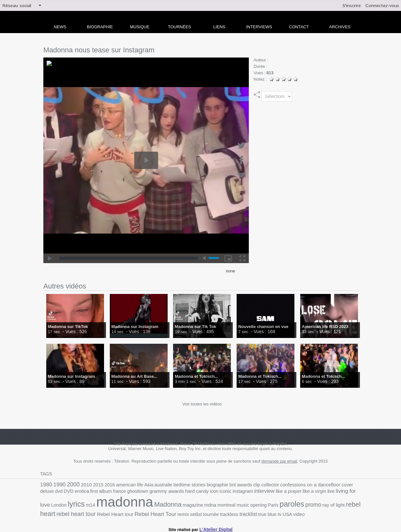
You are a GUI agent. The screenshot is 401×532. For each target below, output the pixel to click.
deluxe (336, 485)
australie (154, 485)
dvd (347, 485)
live (276, 492)
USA (203, 513)
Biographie (100, 27)
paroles (221, 504)
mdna (145, 505)
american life (123, 485)
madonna (66, 502)
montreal (160, 505)
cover (323, 485)
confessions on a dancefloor (289, 484)
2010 (83, 484)
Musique (140, 27)
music (175, 505)
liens (219, 27)
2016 (105, 485)
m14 (347, 492)
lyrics (334, 491)
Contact (299, 27)
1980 (46, 484)
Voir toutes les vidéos (202, 404)
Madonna (106, 505)
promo (240, 505)
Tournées (179, 27)
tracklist (166, 512)
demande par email (279, 461)
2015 (94, 485)
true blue (184, 513)
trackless (149, 513)
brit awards (225, 485)
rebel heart (285, 505)
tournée (132, 513)
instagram (195, 492)
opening (190, 505)
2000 (71, 484)
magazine (129, 505)
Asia (141, 485)
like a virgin (261, 492)
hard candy (153, 492)
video (213, 513)
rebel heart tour (318, 505)
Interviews (259, 27)
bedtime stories (178, 485)
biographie (204, 485)
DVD (356, 485)
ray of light (259, 505)
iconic (179, 492)
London (318, 492)
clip (240, 485)
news (60, 27)
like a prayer (237, 492)
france (81, 492)
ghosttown (98, 492)
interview (215, 492)
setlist (118, 513)
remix (106, 513)
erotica (47, 492)
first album (65, 492)
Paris (203, 505)
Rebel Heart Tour (81, 512)
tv (195, 512)
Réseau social (17, 6)
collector (252, 485)
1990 (58, 484)
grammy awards (125, 492)
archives (340, 27)
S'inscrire (352, 6)
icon (169, 492)
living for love (295, 492)
